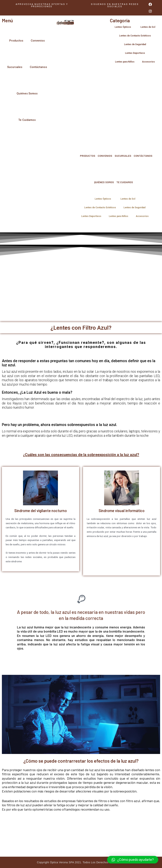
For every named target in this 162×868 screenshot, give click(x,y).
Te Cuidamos (27, 120)
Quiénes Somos (27, 93)
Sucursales (15, 67)
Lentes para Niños (125, 62)
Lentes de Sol (148, 27)
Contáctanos (38, 67)
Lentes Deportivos (135, 53)
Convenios (38, 41)
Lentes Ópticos (124, 27)
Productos (16, 41)
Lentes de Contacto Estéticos (135, 36)
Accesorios (148, 62)
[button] (115, 5)
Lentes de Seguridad (135, 44)
